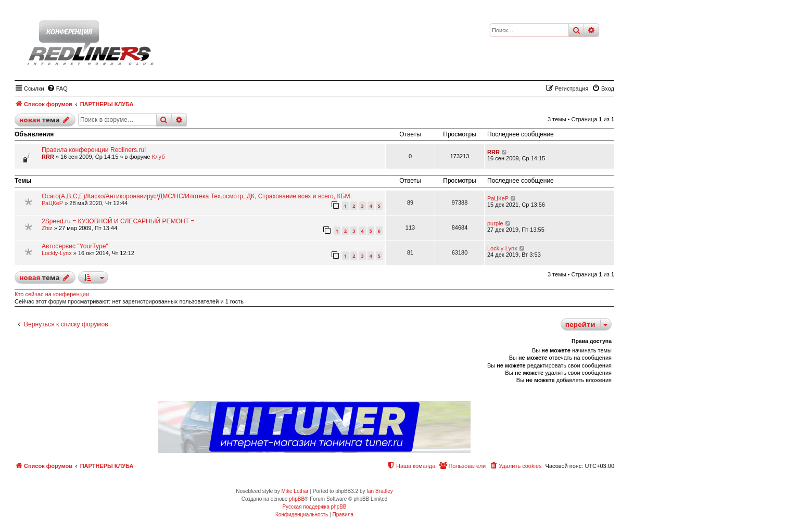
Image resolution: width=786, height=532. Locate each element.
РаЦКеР (52, 203)
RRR (48, 157)
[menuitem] (57, 88)
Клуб (159, 157)
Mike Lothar (295, 491)
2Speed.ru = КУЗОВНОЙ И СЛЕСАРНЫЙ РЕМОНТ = (118, 221)
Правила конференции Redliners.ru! (94, 150)
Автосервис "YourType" (75, 246)
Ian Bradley (380, 491)
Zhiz (47, 228)
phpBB (297, 499)
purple (495, 223)
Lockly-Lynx (57, 253)
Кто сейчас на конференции (52, 294)
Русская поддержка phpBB (314, 507)
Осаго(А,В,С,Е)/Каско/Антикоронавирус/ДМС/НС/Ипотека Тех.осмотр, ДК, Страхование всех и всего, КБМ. (197, 196)
